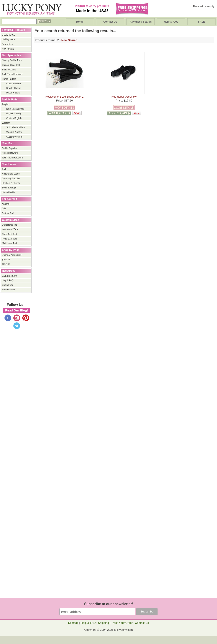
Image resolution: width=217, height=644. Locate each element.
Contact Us (110, 22)
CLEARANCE (9, 35)
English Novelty (14, 114)
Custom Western (14, 137)
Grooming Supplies (11, 179)
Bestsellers (7, 44)
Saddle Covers (9, 70)
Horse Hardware (10, 153)
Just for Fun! (8, 213)
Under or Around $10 (12, 255)
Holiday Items (9, 39)
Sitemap (73, 623)
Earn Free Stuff (9, 276)
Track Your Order (122, 623)
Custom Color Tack (11, 65)
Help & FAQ (171, 22)
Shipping (104, 623)
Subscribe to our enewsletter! (109, 604)
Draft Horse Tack (10, 225)
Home (80, 22)
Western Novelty (14, 132)
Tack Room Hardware (12, 74)
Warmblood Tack (10, 229)
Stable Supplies (10, 148)
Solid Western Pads (16, 127)
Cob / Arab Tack (10, 234)
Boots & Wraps (9, 188)
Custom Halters (14, 84)
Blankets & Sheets (11, 183)
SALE (201, 22)
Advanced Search (141, 22)
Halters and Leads (11, 174)
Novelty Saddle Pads (12, 60)
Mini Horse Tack (10, 243)
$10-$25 (6, 260)
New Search (69, 40)
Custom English (14, 118)
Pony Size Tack (9, 239)
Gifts (4, 209)
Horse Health (8, 192)
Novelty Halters (14, 88)
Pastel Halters (13, 93)
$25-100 (6, 264)
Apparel (6, 204)
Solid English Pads (15, 109)
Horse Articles (9, 290)
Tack (4, 169)
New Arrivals (8, 49)
